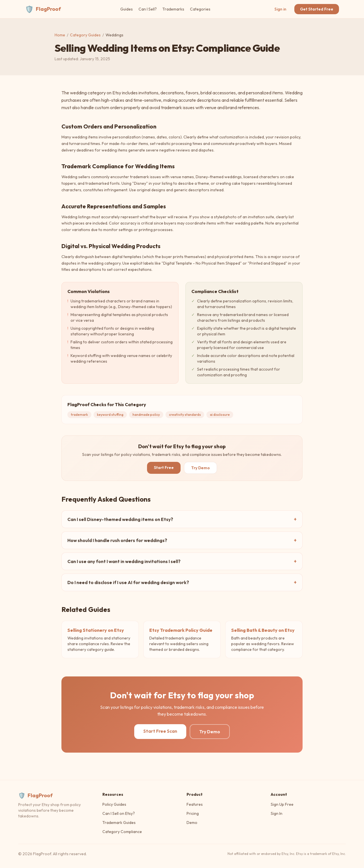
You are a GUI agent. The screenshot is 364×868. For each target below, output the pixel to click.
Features (195, 804)
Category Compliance (122, 832)
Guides (127, 9)
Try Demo (200, 468)
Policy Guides (114, 804)
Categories (200, 9)
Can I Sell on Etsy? (119, 813)
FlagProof (43, 9)
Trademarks (173, 9)
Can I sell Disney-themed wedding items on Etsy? (182, 519)
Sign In (277, 813)
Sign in (280, 9)
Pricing (193, 813)
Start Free (164, 468)
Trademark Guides (119, 823)
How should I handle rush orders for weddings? (182, 540)
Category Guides (85, 35)
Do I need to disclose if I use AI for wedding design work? (182, 582)
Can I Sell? (148, 9)
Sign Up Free (282, 804)
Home (60, 35)
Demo (192, 823)
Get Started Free (317, 9)
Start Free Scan (160, 731)
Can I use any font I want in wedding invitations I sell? (182, 561)
